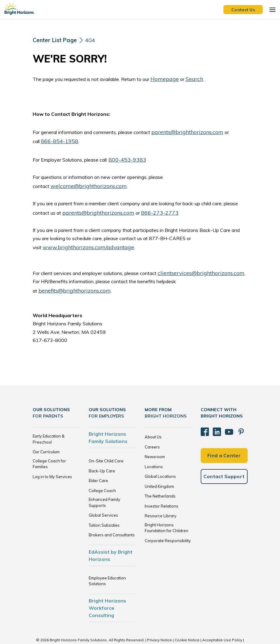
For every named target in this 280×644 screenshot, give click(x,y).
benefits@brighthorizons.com (214, 274)
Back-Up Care (102, 454)
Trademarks (140, 629)
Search (189, 78)
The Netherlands (160, 479)
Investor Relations (161, 489)
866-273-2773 (148, 207)
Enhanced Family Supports (104, 486)
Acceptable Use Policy (222, 623)
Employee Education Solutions (107, 564)
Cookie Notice (187, 623)
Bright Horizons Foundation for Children (166, 511)
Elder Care (98, 464)
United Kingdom (159, 469)
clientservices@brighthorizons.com (195, 266)
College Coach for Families (49, 447)
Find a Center (224, 434)
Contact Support (224, 454)
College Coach (102, 474)
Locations (154, 450)
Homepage (162, 78)
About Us (153, 420)
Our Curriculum (46, 435)
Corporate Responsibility (168, 524)
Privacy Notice (160, 623)
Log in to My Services (52, 460)
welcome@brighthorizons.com (83, 182)
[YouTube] (224, 413)
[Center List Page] (57, 40)
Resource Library (161, 499)
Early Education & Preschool (49, 422)
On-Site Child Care (106, 444)
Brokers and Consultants (112, 518)
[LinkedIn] (214, 413)
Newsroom (155, 440)
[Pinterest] (234, 413)
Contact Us (243, 9)
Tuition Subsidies (104, 508)
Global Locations (160, 460)
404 (95, 40)
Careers (152, 430)
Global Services (103, 498)
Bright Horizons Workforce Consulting (107, 591)
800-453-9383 (126, 156)
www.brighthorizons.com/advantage (82, 241)
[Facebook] (204, 413)
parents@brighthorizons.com (182, 130)
